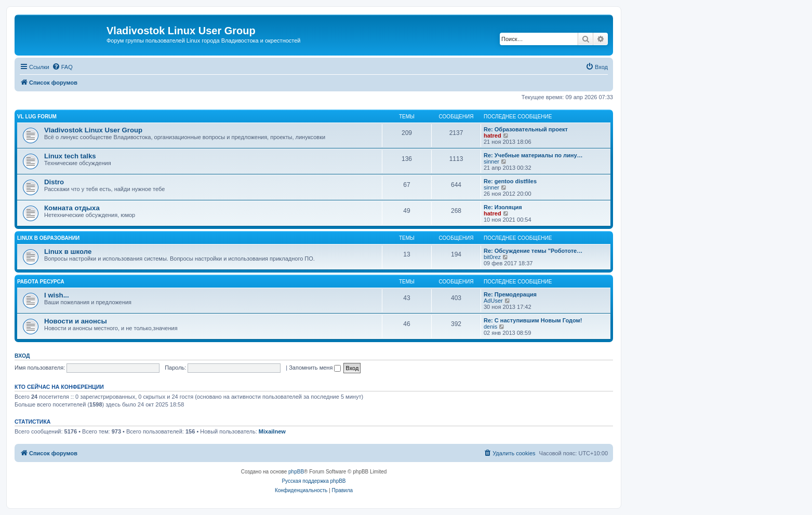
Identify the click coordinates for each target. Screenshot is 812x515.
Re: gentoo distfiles (510, 181)
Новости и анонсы (76, 321)
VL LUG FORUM (37, 117)
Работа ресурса (41, 282)
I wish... (57, 295)
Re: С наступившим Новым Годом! (533, 320)
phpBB (296, 472)
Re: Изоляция (503, 207)
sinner (491, 161)
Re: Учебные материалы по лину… (533, 155)
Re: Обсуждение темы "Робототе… (533, 251)
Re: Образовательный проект (526, 129)
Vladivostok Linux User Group (93, 130)
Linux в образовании (48, 238)
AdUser (493, 301)
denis (490, 327)
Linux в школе (68, 252)
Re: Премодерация (510, 294)
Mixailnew (272, 431)
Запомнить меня (315, 368)
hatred (492, 135)
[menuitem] (62, 67)
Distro (54, 182)
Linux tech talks (70, 156)
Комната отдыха (72, 208)
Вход (22, 356)
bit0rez (492, 257)
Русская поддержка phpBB (314, 481)
